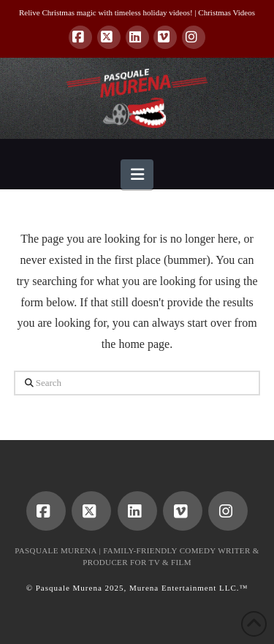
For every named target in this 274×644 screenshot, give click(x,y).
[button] (137, 174)
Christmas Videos (227, 12)
